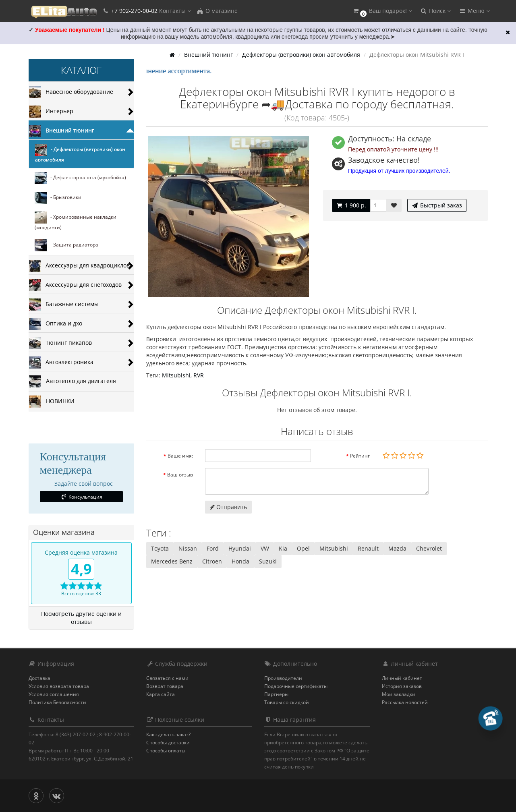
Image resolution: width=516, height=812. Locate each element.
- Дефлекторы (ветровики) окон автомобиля (80, 153)
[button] (382, 11)
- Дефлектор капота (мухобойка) (80, 178)
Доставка (39, 678)
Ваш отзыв (180, 475)
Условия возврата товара (59, 686)
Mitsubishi (176, 375)
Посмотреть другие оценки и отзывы (81, 618)
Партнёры (276, 694)
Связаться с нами (167, 678)
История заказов (402, 686)
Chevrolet (429, 548)
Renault (368, 548)
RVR (199, 375)
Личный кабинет (402, 678)
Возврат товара (165, 686)
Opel (303, 548)
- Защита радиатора (66, 245)
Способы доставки (168, 743)
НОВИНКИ (52, 402)
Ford (213, 548)
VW (265, 548)
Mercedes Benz (172, 561)
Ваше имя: (180, 456)
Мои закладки (399, 694)
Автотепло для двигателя (73, 381)
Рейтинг (360, 456)
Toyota (160, 548)
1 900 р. (351, 205)
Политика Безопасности (57, 702)
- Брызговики (58, 198)
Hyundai (240, 548)
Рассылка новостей (405, 702)
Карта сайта (161, 694)
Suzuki (268, 561)
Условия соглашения (54, 694)
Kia (283, 548)
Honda (240, 561)
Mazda (397, 548)
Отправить (228, 507)
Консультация (81, 497)
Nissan (188, 548)
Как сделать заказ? (168, 734)
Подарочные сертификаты (296, 686)
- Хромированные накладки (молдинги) (76, 221)
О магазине (217, 11)
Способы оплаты (166, 751)
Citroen (212, 561)
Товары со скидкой (287, 702)
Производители (283, 678)
